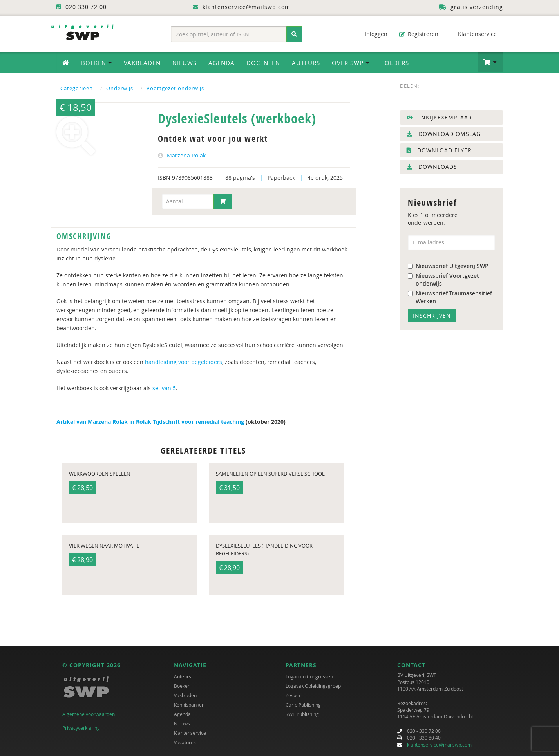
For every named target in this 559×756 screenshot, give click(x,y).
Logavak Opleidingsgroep (313, 686)
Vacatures (185, 742)
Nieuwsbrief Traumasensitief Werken (450, 297)
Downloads (432, 167)
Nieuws (185, 63)
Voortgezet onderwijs (175, 88)
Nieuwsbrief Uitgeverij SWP (448, 266)
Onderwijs (120, 88)
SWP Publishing (302, 714)
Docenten (263, 63)
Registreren (419, 34)
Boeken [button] (97, 63)
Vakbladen (142, 63)
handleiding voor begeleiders (184, 362)
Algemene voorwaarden (89, 714)
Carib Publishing (303, 705)
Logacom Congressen (309, 676)
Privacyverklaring (81, 728)
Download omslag (444, 134)
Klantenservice (473, 34)
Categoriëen (77, 88)
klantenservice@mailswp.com (439, 745)
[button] (490, 62)
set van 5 (164, 388)
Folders (395, 63)
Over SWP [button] (351, 63)
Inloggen (372, 34)
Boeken (182, 686)
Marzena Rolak (186, 155)
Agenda (222, 63)
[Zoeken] (294, 34)
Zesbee (294, 695)
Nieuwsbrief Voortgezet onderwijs (443, 279)
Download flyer (439, 150)
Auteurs (306, 63)
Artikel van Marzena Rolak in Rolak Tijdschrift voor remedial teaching (150, 422)
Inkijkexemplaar (439, 117)
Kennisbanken (189, 705)
